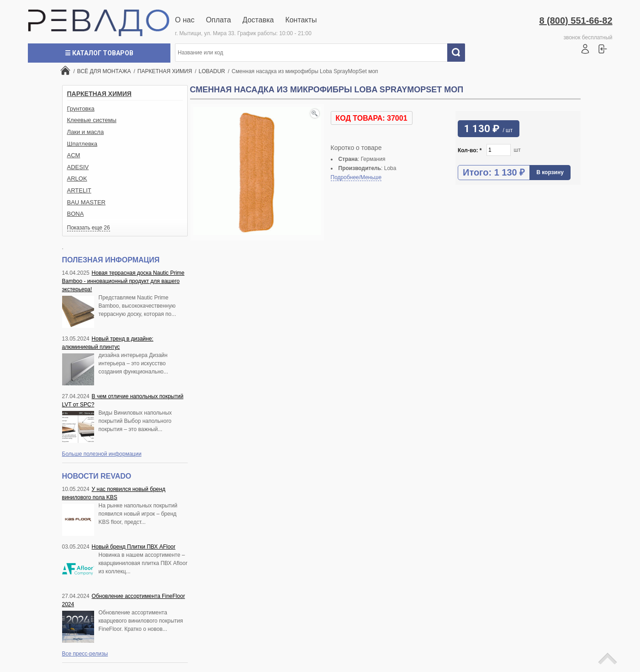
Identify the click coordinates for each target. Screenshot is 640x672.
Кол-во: (470, 150)
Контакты (301, 20)
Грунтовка (81, 109)
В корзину (550, 172)
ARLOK (77, 179)
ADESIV (78, 167)
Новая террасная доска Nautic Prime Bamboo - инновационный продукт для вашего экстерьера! (123, 281)
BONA (76, 214)
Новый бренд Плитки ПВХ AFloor (134, 547)
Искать (460, 53)
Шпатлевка (82, 144)
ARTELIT (79, 190)
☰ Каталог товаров (99, 53)
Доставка (258, 20)
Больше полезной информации (102, 454)
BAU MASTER (87, 202)
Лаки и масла (86, 132)
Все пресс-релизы (85, 654)
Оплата (219, 20)
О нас (185, 20)
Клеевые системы (92, 120)
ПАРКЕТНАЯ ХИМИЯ (99, 94)
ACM (74, 155)
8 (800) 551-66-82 (576, 21)
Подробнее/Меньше (356, 177)
